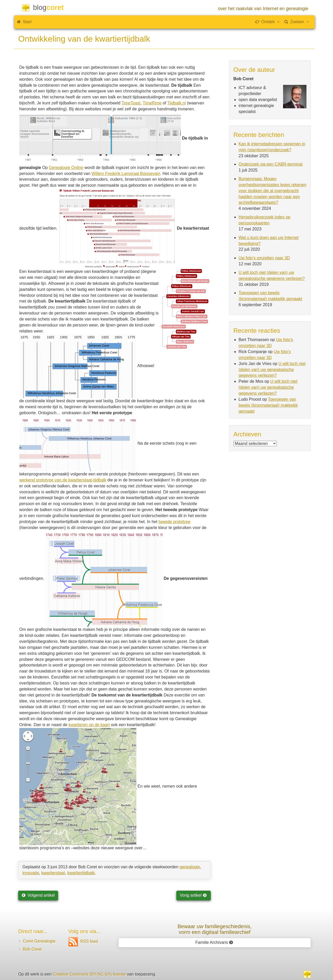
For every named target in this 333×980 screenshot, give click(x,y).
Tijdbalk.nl (177, 103)
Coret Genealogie (39, 941)
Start (24, 22)
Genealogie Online (66, 168)
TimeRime (152, 103)
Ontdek (267, 22)
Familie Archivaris (214, 942)
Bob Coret (32, 949)
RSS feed (83, 941)
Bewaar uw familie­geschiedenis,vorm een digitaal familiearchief (215, 929)
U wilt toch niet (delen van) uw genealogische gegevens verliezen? (272, 370)
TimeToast (131, 103)
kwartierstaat (53, 873)
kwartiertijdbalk (81, 873)
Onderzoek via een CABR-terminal (270, 164)
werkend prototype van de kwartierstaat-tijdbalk (63, 480)
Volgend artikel (38, 895)
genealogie (190, 867)
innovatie (31, 873)
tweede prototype (174, 522)
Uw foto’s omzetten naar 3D (264, 258)
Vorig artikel (193, 895)
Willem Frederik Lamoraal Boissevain (126, 174)
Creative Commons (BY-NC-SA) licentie (89, 974)
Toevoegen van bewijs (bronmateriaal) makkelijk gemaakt (268, 405)
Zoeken (296, 22)
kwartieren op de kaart (89, 725)
